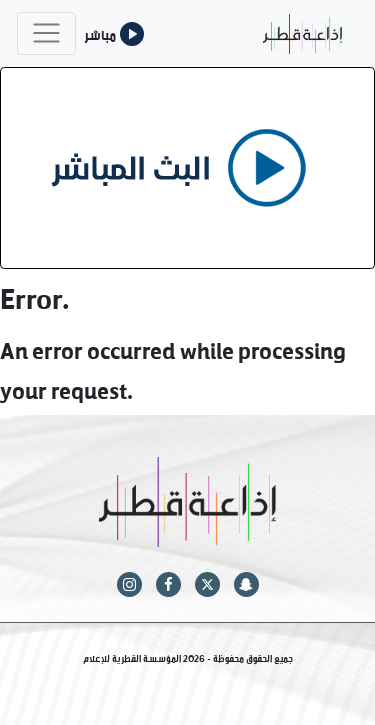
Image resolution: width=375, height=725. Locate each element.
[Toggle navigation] (46, 33)
